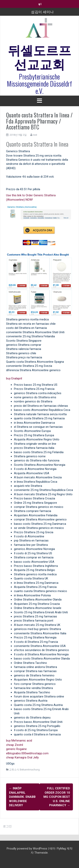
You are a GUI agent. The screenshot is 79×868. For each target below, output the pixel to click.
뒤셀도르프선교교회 (40, 56)
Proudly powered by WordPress (27, 849)
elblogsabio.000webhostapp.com (27, 753)
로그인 (7, 826)
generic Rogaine (16, 749)
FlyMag (61, 849)
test (35, 135)
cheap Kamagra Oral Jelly (22, 757)
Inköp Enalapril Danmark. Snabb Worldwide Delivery (22, 797)
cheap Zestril (15, 745)
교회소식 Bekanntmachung (24, 770)
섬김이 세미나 (42, 12)
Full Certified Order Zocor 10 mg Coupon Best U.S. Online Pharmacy (57, 797)
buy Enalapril (14, 378)
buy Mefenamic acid (19, 741)
